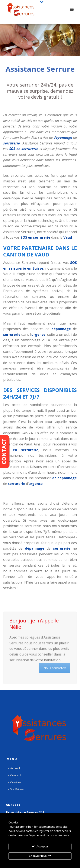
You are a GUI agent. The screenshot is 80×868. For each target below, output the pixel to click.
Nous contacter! (56, 667)
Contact (14, 775)
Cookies (15, 782)
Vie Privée (16, 789)
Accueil (14, 768)
